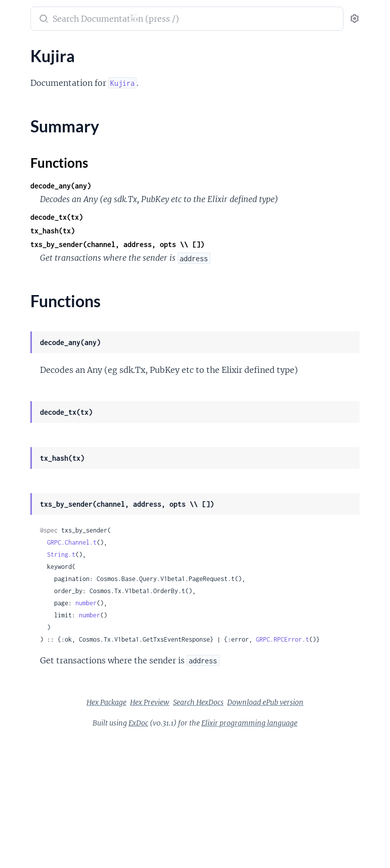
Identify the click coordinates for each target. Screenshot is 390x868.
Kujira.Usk (26, 746)
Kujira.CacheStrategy (45, 337)
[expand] (142, 71)
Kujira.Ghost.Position (45, 500)
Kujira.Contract (35, 364)
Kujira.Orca (28, 610)
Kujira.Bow (27, 146)
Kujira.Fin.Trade (35, 446)
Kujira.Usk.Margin (39, 773)
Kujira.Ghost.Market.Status (55, 487)
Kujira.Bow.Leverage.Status (55, 187)
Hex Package (250, 804)
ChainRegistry (32, 70)
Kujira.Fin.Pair (32, 432)
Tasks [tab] (103, 50)
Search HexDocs (232, 818)
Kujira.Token (29, 691)
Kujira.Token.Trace (39, 732)
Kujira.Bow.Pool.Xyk (43, 309)
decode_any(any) (212, 186)
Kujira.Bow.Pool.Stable (47, 282)
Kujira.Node (29, 555)
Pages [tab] (18, 50)
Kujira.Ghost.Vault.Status (52, 528)
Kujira (18, 98)
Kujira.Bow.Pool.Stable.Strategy (63, 296)
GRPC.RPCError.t (250, 728)
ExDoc (230, 839)
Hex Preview (293, 804)
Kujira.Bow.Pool (36, 200)
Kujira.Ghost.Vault (40, 514)
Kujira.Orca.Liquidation (48, 637)
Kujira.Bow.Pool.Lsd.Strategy (58, 269)
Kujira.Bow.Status (39, 323)
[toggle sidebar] (140, 19)
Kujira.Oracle (31, 596)
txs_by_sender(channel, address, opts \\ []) (269, 258)
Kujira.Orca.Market (41, 650)
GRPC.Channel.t (224, 594)
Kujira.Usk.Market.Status (51, 801)
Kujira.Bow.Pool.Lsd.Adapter (58, 228)
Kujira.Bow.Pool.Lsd (42, 214)
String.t (213, 607)
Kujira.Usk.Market (39, 787)
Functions (34, 128)
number (238, 667)
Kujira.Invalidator (38, 541)
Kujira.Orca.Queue (40, 678)
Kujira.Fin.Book (34, 391)
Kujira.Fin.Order (36, 419)
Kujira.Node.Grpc (38, 569)
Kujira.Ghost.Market (44, 473)
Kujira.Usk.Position (41, 814)
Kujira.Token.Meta (39, 705)
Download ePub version (299, 818)
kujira (20, 14)
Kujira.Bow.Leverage (43, 159)
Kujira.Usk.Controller (45, 760)
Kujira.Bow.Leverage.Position (59, 173)
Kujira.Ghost (30, 460)
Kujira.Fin (25, 378)
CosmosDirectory (38, 84)
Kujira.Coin (27, 350)
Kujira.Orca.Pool (36, 664)
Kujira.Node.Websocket (49, 582)
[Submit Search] (194, 20)
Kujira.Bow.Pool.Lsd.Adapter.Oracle (70, 255)
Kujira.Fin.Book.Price (44, 405)
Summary (33, 115)
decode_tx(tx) (208, 231)
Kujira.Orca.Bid (34, 623)
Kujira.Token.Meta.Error (49, 719)
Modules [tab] (57, 50)
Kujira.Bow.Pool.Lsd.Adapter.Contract (72, 241)
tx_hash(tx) (204, 244)
